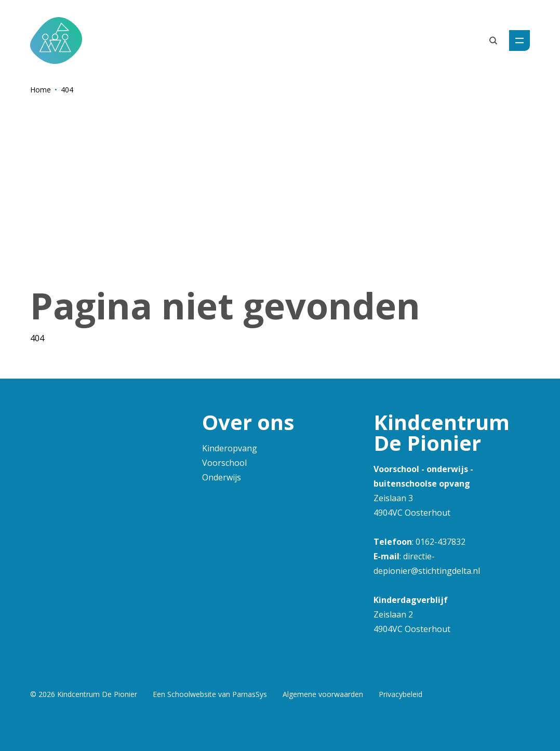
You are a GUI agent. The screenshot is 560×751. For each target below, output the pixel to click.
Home (41, 90)
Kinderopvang (230, 448)
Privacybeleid (401, 694)
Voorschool (224, 463)
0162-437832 (441, 542)
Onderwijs (222, 477)
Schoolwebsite (192, 694)
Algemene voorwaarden (323, 694)
